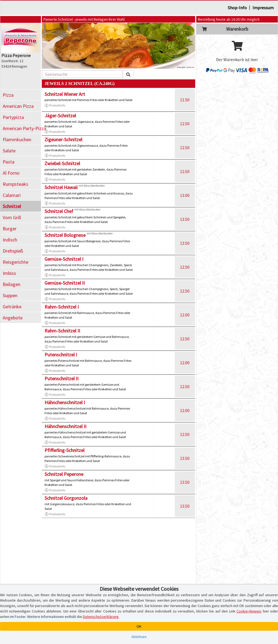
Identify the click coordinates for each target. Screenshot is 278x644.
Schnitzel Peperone (64, 474)
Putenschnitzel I (61, 355)
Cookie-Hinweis (249, 611)
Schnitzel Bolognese (65, 235)
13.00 (185, 195)
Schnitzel (12, 206)
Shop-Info (237, 8)
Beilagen (12, 284)
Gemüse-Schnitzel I (64, 259)
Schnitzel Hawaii (61, 187)
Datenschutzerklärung (101, 617)
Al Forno (11, 173)
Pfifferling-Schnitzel (64, 450)
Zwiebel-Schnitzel (62, 163)
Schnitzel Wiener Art (65, 94)
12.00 (185, 315)
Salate (9, 151)
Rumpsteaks (15, 184)
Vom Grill (12, 217)
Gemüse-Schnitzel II (65, 283)
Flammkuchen (17, 139)
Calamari (12, 195)
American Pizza (18, 106)
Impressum (263, 8)
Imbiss (9, 273)
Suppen (10, 295)
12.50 (185, 124)
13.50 (185, 219)
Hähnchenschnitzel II (65, 426)
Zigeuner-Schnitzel (63, 139)
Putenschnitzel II (61, 378)
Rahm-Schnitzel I (62, 307)
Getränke (12, 307)
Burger (10, 229)
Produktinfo (55, 105)
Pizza (8, 95)
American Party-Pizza (22, 128)
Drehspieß (13, 251)
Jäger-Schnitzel (60, 116)
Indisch (10, 240)
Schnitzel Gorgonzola (66, 498)
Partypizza (13, 117)
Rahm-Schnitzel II (62, 331)
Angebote (13, 318)
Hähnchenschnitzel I (65, 402)
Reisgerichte (15, 262)
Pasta (9, 162)
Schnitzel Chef (59, 211)
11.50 (185, 100)
